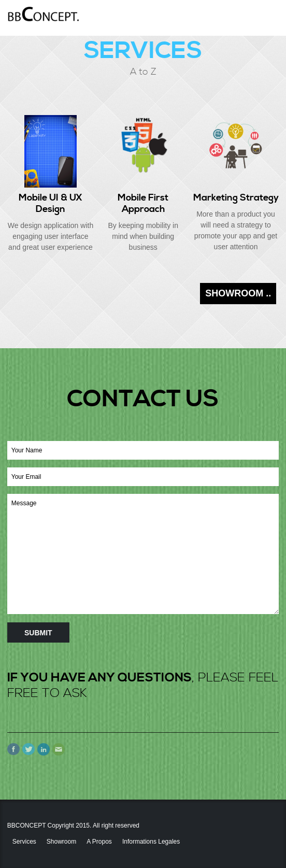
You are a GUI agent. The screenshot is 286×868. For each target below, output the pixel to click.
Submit (38, 633)
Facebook (13, 749)
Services (24, 842)
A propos (99, 842)
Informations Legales (151, 842)
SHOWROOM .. (238, 293)
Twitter (28, 749)
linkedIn (44, 749)
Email (59, 749)
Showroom (61, 842)
